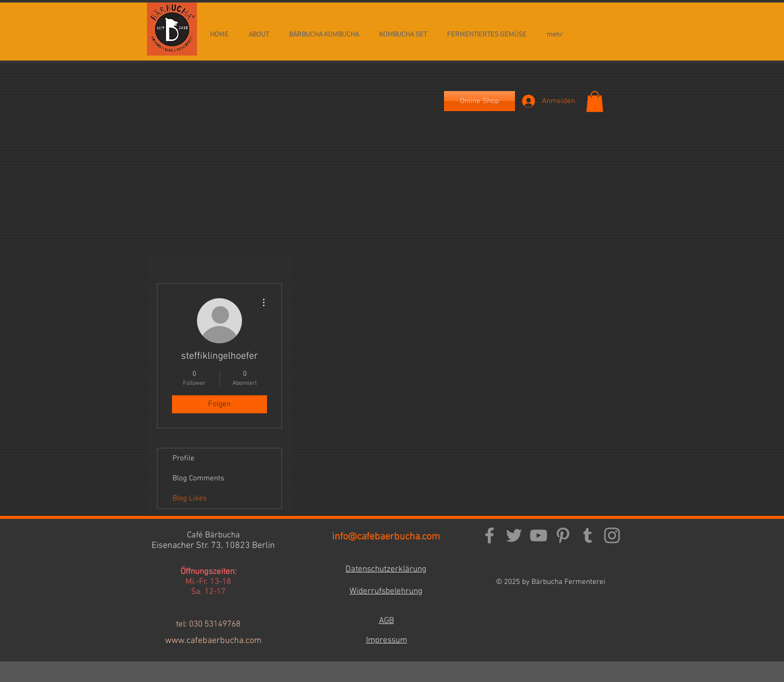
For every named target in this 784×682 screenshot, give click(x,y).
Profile (183, 458)
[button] (595, 102)
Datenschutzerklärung (386, 569)
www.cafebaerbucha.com (213, 641)
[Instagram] (612, 535)
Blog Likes (189, 498)
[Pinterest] (563, 535)
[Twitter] (514, 535)
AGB (386, 621)
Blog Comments (198, 478)
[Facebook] (489, 535)
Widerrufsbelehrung (386, 591)
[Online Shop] (479, 101)
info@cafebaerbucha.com (386, 537)
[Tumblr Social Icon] (587, 535)
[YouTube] (538, 535)
